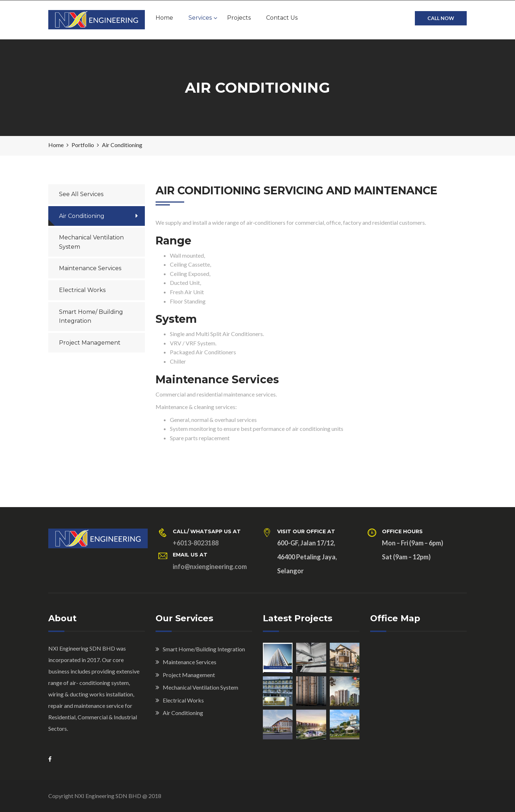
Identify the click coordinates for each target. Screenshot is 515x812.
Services (200, 18)
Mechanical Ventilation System (91, 242)
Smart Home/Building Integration (204, 649)
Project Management (90, 343)
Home (164, 18)
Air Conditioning (82, 216)
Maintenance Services (90, 268)
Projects (239, 18)
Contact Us (282, 18)
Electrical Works (82, 290)
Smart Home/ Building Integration (91, 317)
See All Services (81, 194)
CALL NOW (441, 18)
